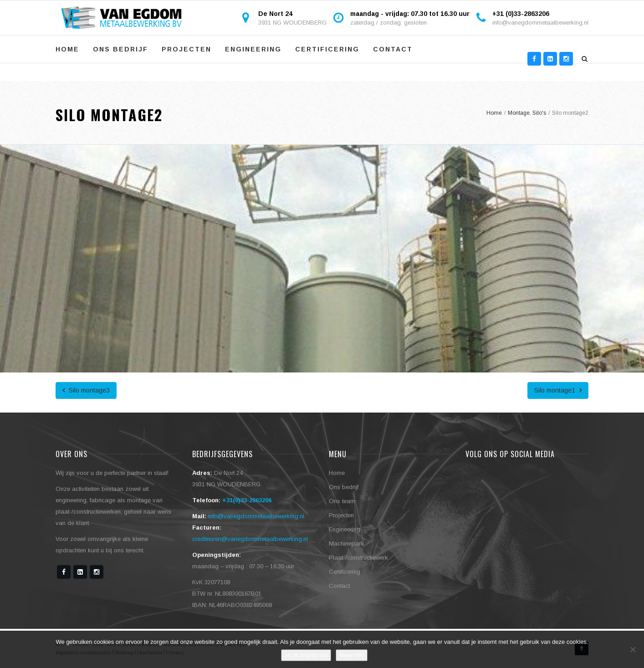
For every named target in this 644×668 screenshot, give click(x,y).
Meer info (352, 655)
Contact (393, 49)
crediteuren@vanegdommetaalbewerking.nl (250, 539)
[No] (633, 649)
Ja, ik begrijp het (306, 655)
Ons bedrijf (120, 49)
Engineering (253, 49)
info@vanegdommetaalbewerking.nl (540, 23)
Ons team (342, 501)
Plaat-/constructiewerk (358, 558)
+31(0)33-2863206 (247, 500)
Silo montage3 (86, 390)
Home (67, 49)
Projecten (187, 49)
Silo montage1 (558, 390)
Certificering (327, 49)
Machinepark (346, 543)
